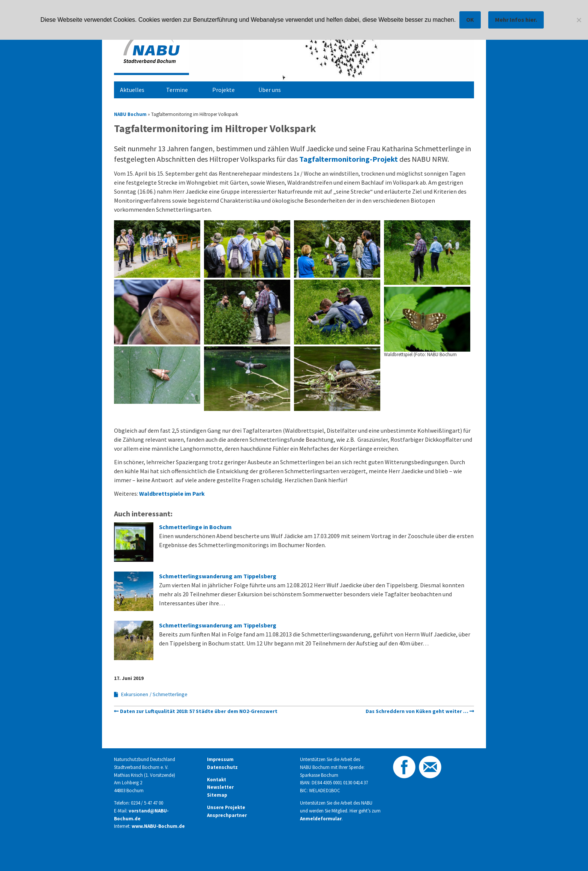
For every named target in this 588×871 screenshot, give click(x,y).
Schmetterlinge (170, 694)
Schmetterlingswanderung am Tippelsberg (218, 576)
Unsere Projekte (226, 807)
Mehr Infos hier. (516, 20)
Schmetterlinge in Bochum (195, 527)
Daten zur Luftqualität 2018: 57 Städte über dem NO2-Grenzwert (199, 711)
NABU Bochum (130, 114)
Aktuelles (132, 90)
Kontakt (217, 780)
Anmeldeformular (321, 819)
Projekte (223, 90)
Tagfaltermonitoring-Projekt (349, 159)
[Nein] (579, 20)
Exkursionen (135, 694)
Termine (177, 90)
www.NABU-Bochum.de (158, 826)
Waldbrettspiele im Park (171, 493)
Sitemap (217, 795)
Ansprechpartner (227, 815)
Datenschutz (222, 767)
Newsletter (220, 787)
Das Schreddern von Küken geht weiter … (417, 711)
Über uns (270, 90)
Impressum (220, 759)
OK (470, 20)
